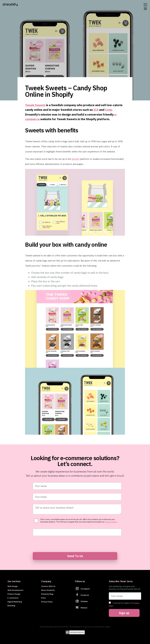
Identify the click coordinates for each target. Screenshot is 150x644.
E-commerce (13, 598)
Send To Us (75, 556)
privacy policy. (111, 522)
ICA (96, 110)
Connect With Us (48, 586)
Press (43, 598)
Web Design (13, 586)
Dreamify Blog (47, 594)
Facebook (85, 595)
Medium (84, 608)
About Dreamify (48, 590)
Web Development (15, 590)
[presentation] (56, 544)
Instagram (85, 589)
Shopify (76, 159)
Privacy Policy (47, 602)
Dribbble (84, 601)
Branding (11, 606)
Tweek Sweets (35, 105)
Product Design (14, 594)
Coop (108, 110)
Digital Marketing (15, 602)
